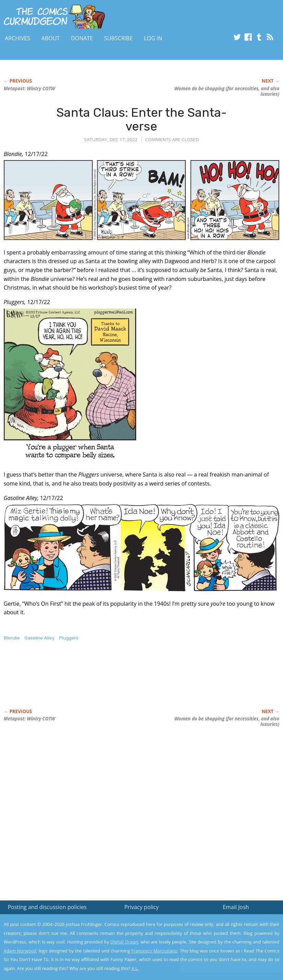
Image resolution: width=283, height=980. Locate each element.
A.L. (135, 968)
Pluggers (69, 638)
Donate (82, 38)
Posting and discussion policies (47, 907)
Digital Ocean (124, 942)
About (50, 38)
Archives (18, 38)
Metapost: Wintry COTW (30, 88)
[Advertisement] (129, 682)
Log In (153, 38)
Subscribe (118, 38)
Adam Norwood (20, 951)
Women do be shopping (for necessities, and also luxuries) (227, 91)
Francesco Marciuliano (154, 951)
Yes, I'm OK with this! (225, 954)
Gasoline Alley (39, 638)
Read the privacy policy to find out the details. (222, 937)
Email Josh (236, 907)
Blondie (12, 638)
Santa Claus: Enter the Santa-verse (141, 119)
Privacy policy (141, 907)
